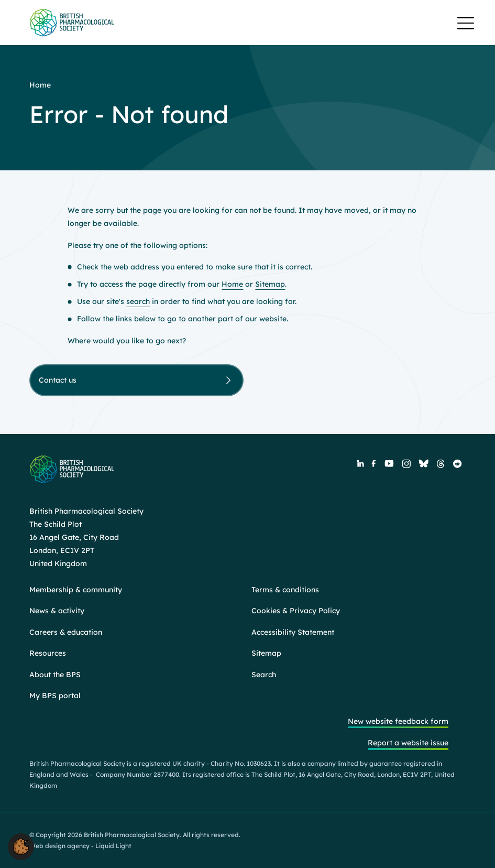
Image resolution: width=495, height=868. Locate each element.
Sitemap (270, 284)
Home (232, 284)
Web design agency (60, 846)
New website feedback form (398, 721)
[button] (21, 846)
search (138, 301)
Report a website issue (408, 743)
